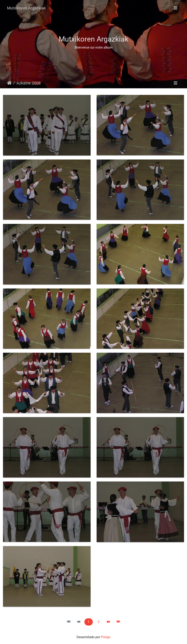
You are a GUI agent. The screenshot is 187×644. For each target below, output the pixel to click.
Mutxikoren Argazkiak (26, 8)
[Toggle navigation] (176, 8)
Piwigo (106, 637)
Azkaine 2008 (29, 83)
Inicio (9, 83)
